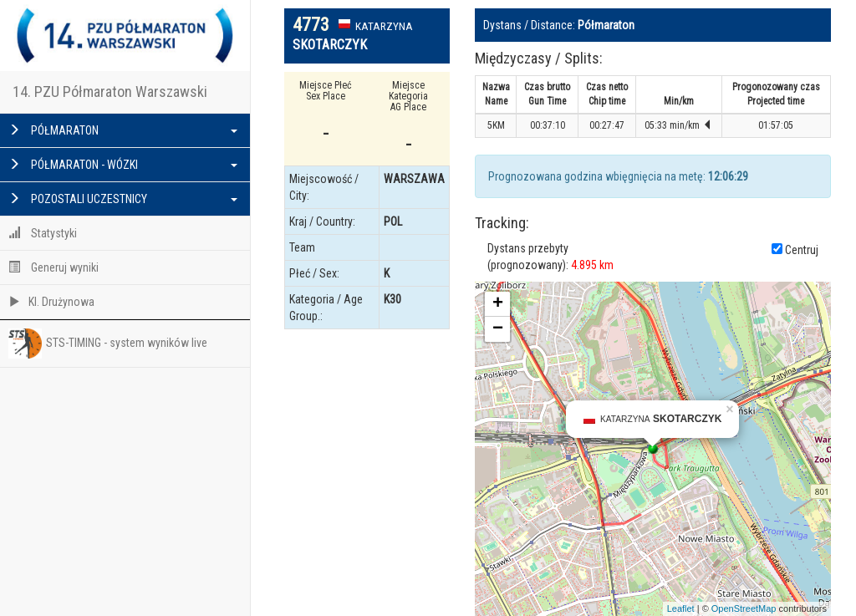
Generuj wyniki (53, 267)
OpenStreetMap (744, 608)
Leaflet (681, 608)
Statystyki (43, 233)
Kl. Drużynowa (51, 302)
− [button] (498, 329)
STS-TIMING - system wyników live (108, 344)
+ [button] (498, 304)
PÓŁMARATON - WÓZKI (123, 165)
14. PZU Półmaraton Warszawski (110, 92)
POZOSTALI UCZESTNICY (123, 199)
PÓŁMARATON (123, 130)
